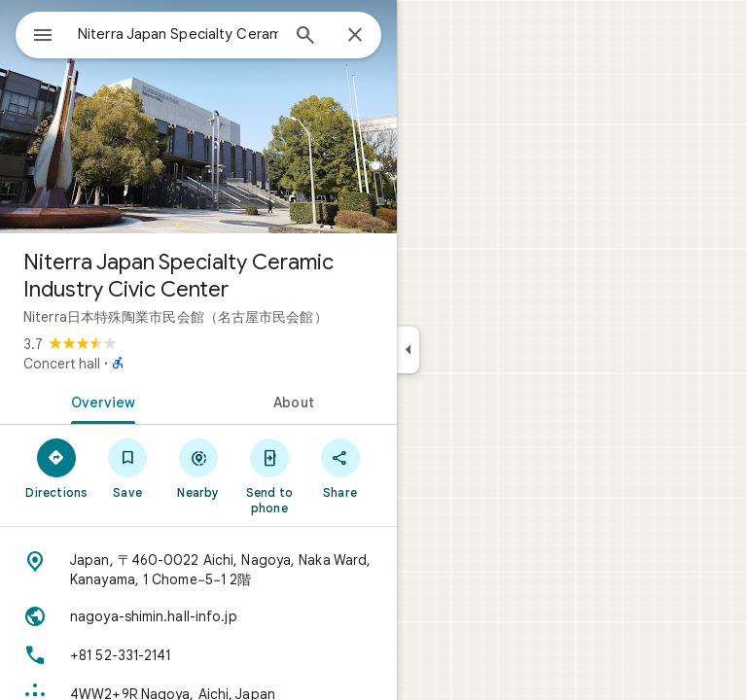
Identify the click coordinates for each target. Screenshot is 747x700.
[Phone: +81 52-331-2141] (198, 655)
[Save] (128, 468)
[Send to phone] (269, 475)
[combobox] (178, 34)
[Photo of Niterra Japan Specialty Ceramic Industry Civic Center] (198, 117)
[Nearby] (199, 468)
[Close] (355, 36)
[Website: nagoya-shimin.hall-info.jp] (198, 616)
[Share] (340, 468)
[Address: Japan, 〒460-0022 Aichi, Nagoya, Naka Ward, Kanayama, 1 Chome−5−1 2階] (198, 570)
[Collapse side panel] (408, 350)
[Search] (305, 37)
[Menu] (43, 37)
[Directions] (57, 468)
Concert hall (62, 364)
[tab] (99, 401)
